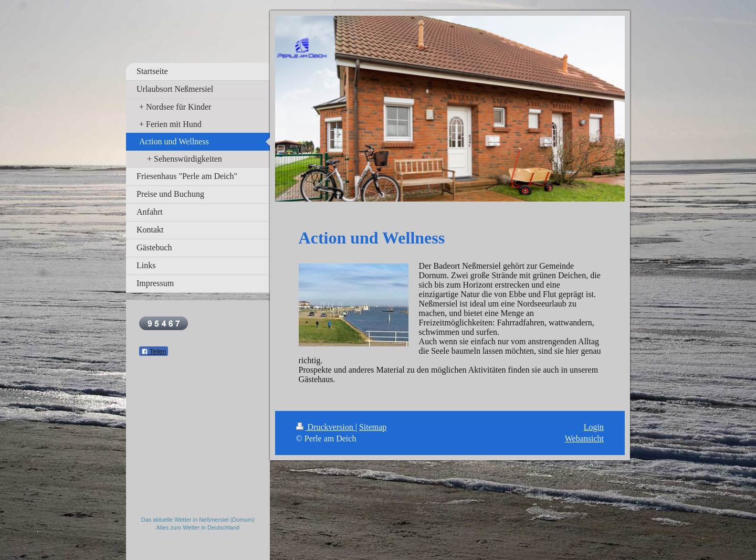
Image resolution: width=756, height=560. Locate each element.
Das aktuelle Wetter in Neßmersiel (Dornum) (198, 520)
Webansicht (584, 439)
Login (594, 427)
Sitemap (373, 427)
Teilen (154, 352)
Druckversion (326, 427)
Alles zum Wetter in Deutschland (198, 527)
